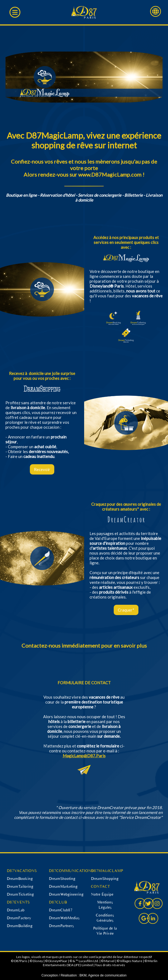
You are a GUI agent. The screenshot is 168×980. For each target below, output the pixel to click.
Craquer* (126, 610)
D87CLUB (58, 902)
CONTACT (100, 886)
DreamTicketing (20, 894)
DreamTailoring (20, 886)
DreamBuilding (20, 926)
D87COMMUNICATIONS (71, 871)
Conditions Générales (105, 918)
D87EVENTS (18, 902)
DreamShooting (62, 879)
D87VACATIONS (22, 871)
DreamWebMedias (64, 918)
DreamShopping (105, 879)
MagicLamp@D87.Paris (84, 756)
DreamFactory (19, 918)
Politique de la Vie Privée (105, 931)
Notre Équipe (102, 894)
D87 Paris (84, 12)
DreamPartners (61, 926)
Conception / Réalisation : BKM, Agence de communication (84, 975)
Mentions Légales (105, 905)
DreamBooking (20, 879)
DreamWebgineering (66, 894)
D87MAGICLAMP (107, 871)
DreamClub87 (61, 910)
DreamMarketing (63, 886)
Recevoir (42, 469)
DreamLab (16, 910)
